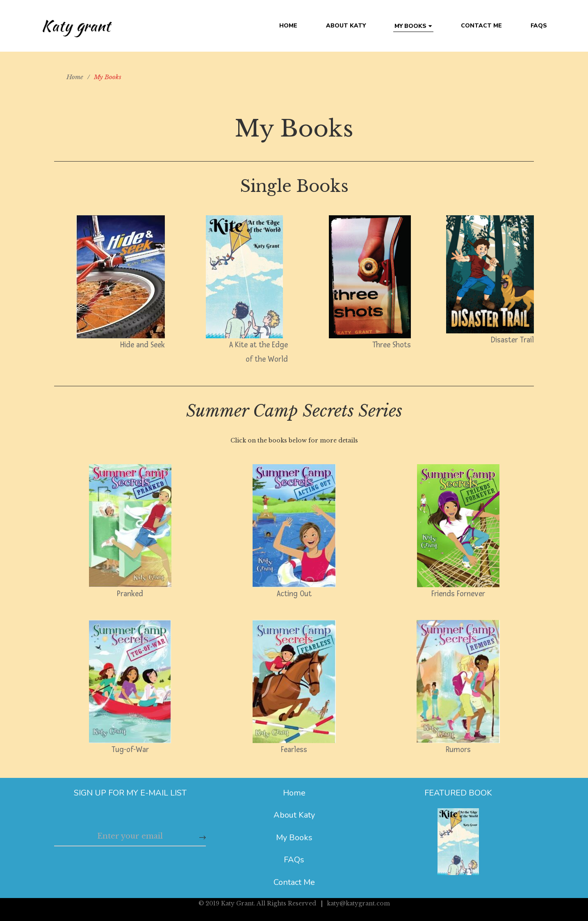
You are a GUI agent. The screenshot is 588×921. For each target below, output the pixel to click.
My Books (294, 838)
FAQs (294, 860)
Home (294, 793)
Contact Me (294, 882)
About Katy (294, 815)
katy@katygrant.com (358, 903)
